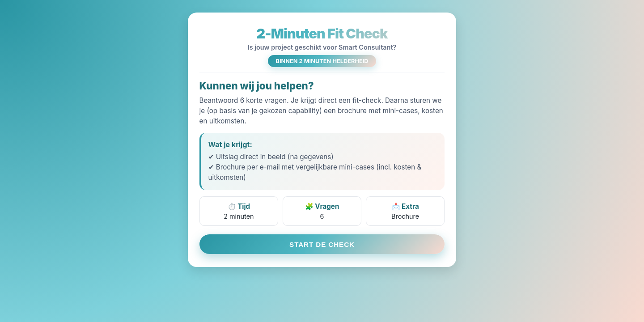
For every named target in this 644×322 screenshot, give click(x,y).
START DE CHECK (322, 244)
